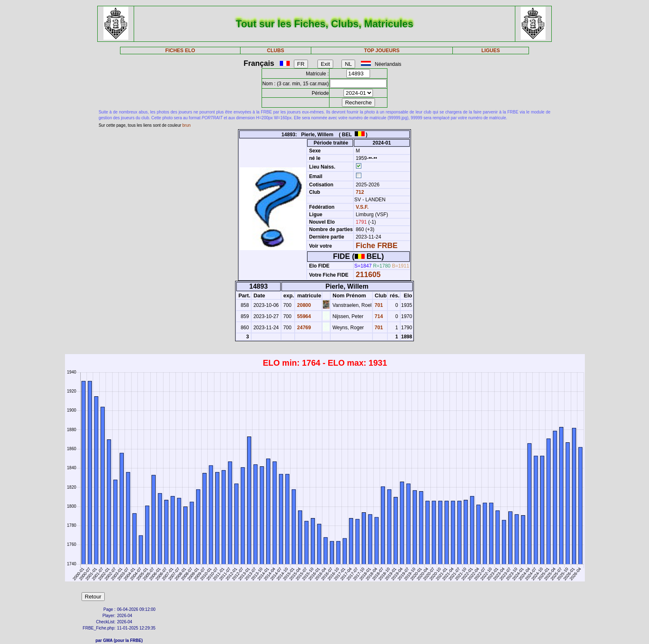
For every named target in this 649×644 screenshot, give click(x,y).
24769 (303, 328)
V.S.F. (362, 207)
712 (359, 192)
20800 (303, 305)
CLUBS (275, 51)
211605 (368, 275)
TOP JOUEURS (382, 51)
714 (378, 316)
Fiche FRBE (376, 246)
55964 (303, 316)
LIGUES (491, 51)
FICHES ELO (180, 51)
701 (378, 305)
